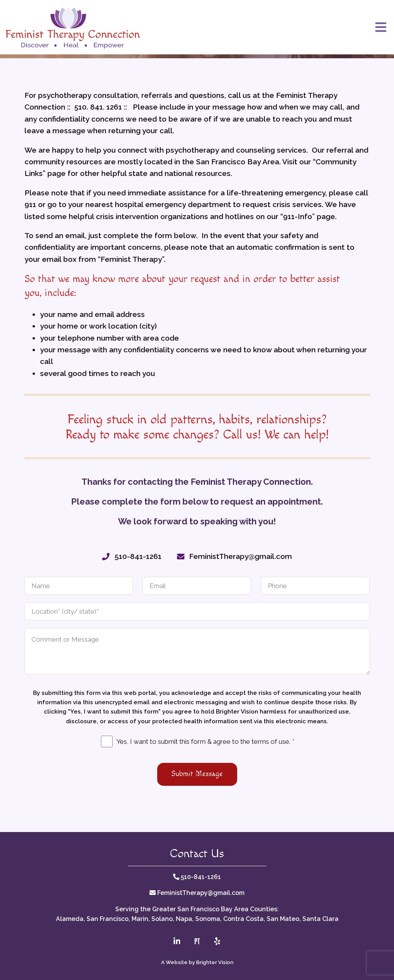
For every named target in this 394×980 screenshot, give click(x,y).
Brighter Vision (215, 962)
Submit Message (197, 774)
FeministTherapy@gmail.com (201, 893)
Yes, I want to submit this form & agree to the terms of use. (205, 742)
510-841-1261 (201, 877)
